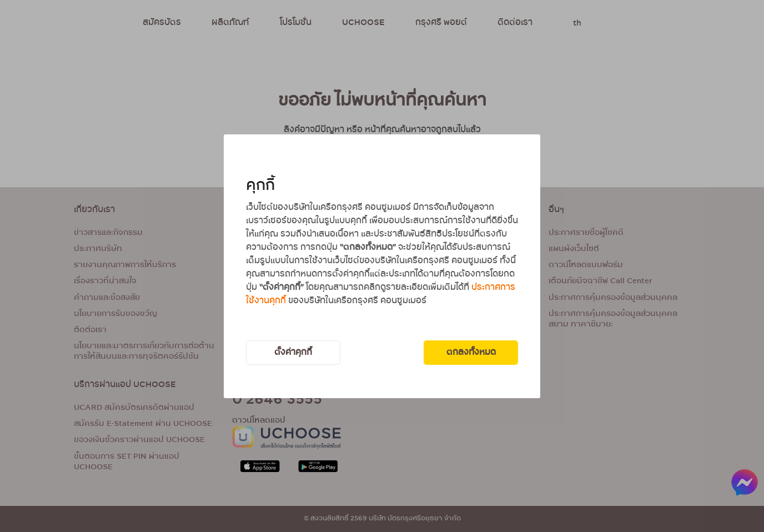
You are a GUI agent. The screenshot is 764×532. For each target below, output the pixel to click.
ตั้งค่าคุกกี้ (293, 352)
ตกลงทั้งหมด (471, 352)
